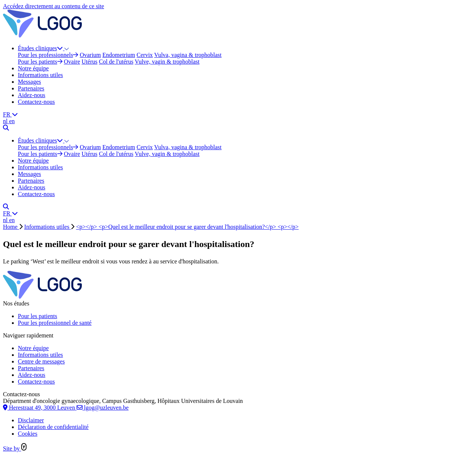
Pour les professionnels (48, 55)
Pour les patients (40, 62)
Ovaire (72, 62)
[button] (67, 48)
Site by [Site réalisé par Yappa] (15, 448)
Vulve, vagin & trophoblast (167, 62)
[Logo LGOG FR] (42, 36)
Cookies (28, 434)
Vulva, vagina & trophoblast (188, 55)
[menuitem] (245, 55)
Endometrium (119, 55)
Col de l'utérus (116, 62)
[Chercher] (6, 128)
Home (11, 227)
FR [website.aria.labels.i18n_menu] (10, 114)
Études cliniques (41, 48)
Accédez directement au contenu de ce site (54, 6)
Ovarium (90, 55)
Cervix (145, 55)
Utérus (89, 62)
